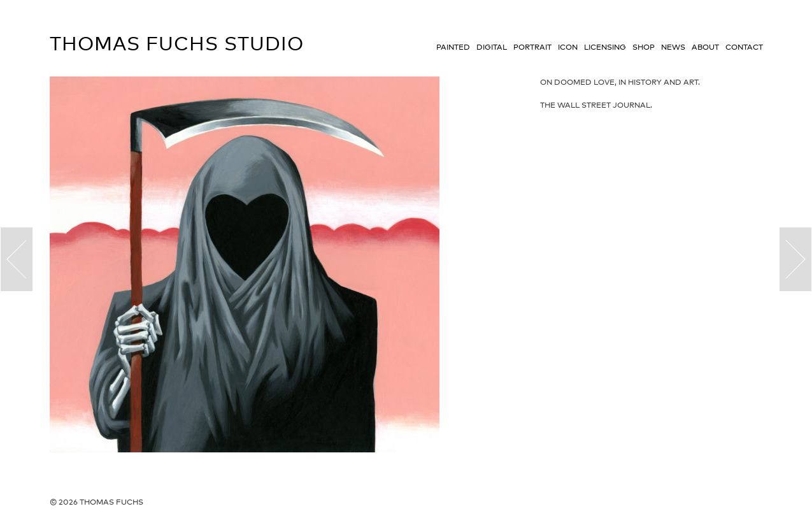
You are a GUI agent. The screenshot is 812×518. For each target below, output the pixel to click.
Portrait (532, 47)
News (673, 47)
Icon (568, 47)
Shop (644, 47)
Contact (744, 47)
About (705, 47)
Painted (453, 47)
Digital (492, 47)
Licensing (605, 47)
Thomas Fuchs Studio (177, 43)
